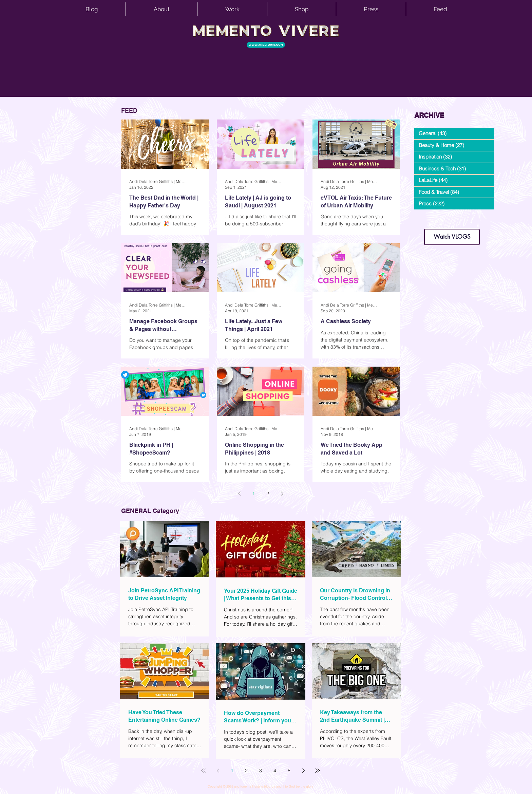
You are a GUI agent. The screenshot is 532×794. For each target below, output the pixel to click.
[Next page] (282, 494)
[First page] (204, 771)
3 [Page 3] (261, 771)
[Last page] (318, 771)
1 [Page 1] (253, 494)
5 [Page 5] (289, 771)
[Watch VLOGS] (452, 237)
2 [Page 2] (268, 494)
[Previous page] (239, 494)
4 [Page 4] (275, 771)
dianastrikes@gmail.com (452, 217)
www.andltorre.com (430, 222)
